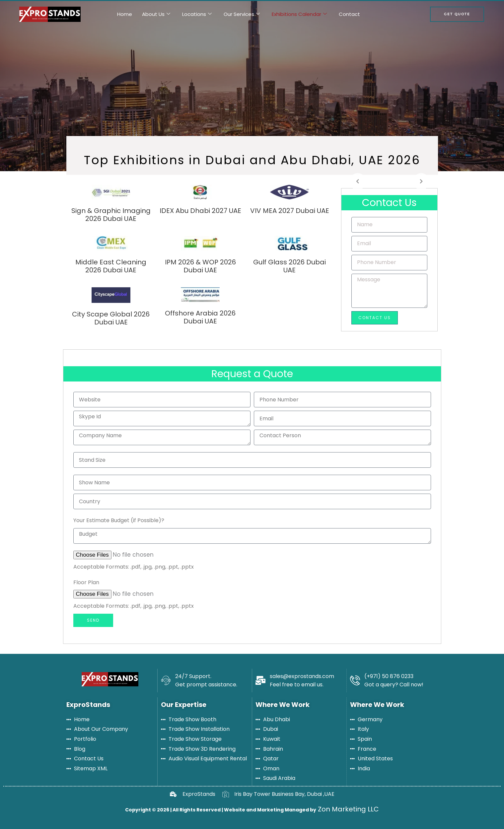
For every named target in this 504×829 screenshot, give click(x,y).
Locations (197, 14)
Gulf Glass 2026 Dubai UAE (289, 266)
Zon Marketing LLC (348, 809)
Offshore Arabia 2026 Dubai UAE (200, 317)
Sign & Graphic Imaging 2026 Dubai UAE (111, 215)
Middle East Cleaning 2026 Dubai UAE (111, 266)
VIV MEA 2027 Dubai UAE (290, 211)
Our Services (242, 14)
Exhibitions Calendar (299, 14)
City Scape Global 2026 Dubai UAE (111, 318)
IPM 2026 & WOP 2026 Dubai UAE (200, 266)
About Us (156, 14)
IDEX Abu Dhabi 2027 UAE (200, 211)
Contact (349, 14)
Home (125, 14)
